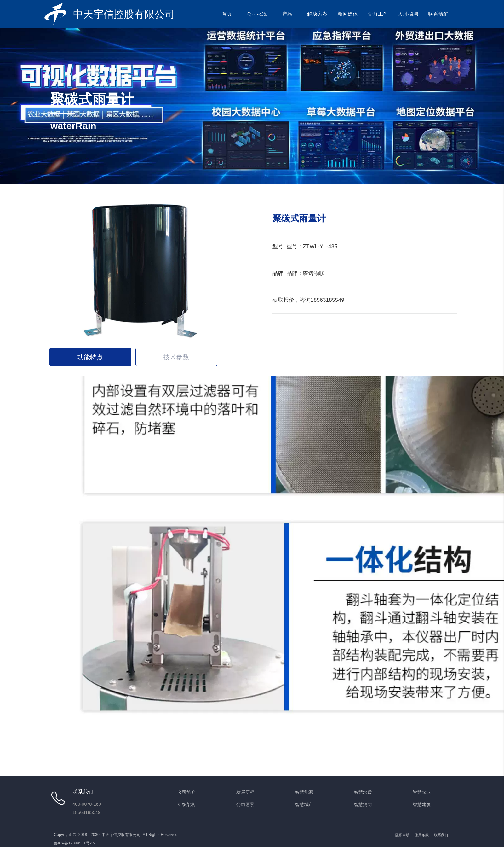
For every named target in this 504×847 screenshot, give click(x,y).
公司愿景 (245, 804)
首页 (227, 14)
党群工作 (378, 14)
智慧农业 (422, 792)
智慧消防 (363, 804)
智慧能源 (304, 792)
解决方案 (317, 14)
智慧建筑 (422, 804)
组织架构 (187, 804)
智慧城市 (304, 804)
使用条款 (422, 835)
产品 (287, 14)
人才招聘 (408, 14)
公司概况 (257, 14)
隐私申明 (402, 835)
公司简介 (187, 792)
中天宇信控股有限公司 (124, 14)
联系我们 (438, 14)
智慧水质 (363, 792)
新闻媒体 (348, 14)
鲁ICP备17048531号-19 (75, 843)
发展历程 (245, 792)
